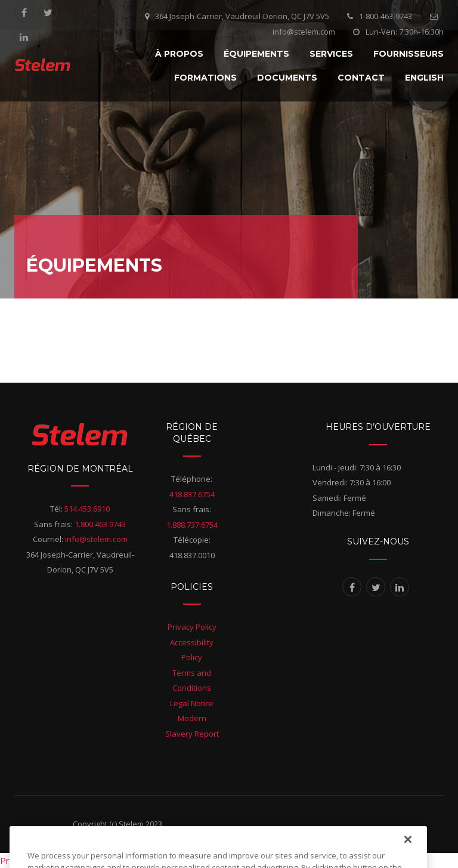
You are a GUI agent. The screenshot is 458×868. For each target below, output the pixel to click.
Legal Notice (192, 703)
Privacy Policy (192, 627)
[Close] (408, 854)
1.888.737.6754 (192, 525)
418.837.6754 (192, 494)
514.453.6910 (87, 509)
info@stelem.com (96, 539)
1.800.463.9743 (100, 524)
